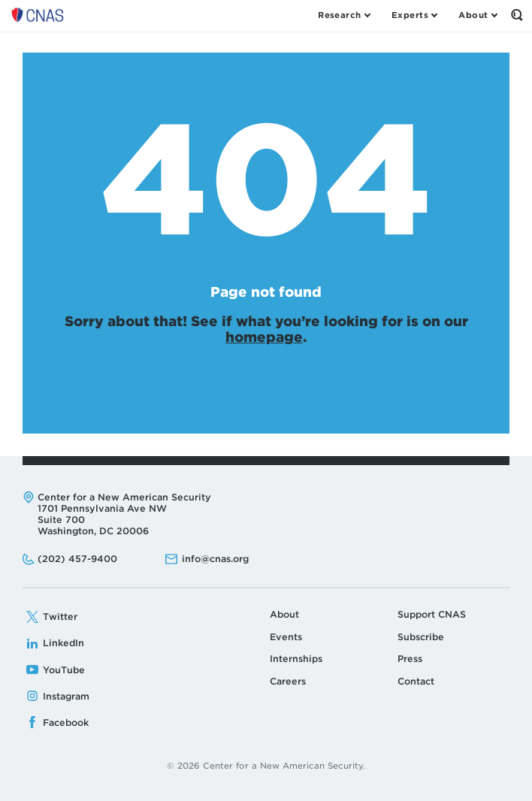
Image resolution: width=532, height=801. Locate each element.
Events (286, 637)
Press (410, 659)
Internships (296, 659)
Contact (416, 681)
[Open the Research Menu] (344, 15)
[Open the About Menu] (478, 15)
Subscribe (421, 637)
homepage (264, 337)
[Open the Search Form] (517, 15)
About (284, 614)
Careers (288, 681)
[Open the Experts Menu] (414, 15)
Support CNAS (432, 614)
